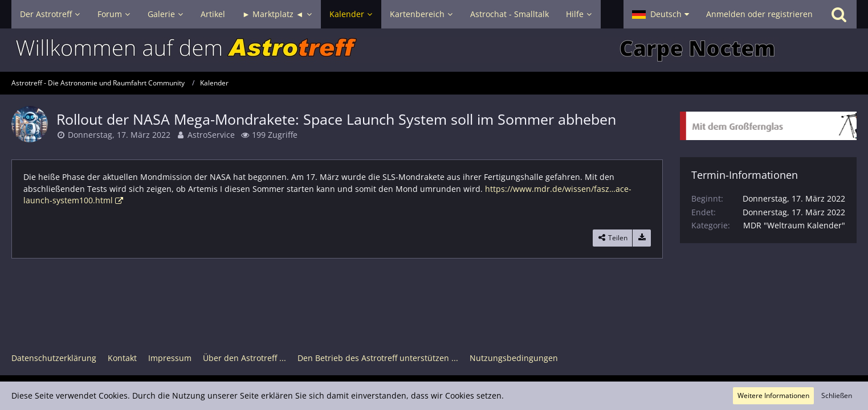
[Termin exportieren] (642, 238)
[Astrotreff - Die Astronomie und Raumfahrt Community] (434, 50)
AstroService (211, 135)
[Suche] (839, 14)
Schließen (837, 395)
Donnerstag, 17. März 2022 (119, 135)
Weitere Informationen (773, 395)
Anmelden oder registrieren (759, 14)
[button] (661, 14)
